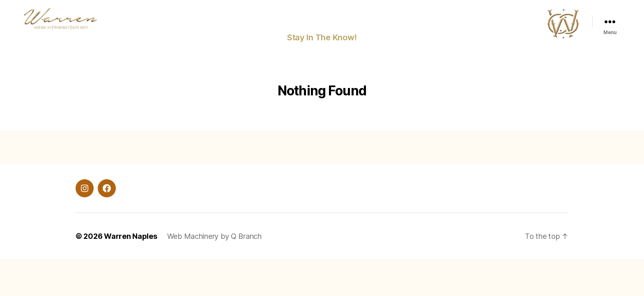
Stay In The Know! (322, 39)
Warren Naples (131, 238)
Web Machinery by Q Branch (214, 238)
